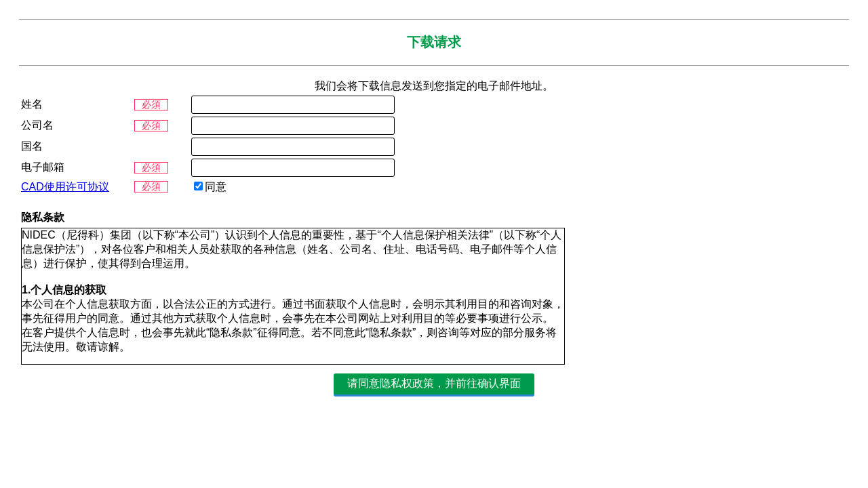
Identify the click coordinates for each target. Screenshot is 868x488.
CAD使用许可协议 (65, 187)
